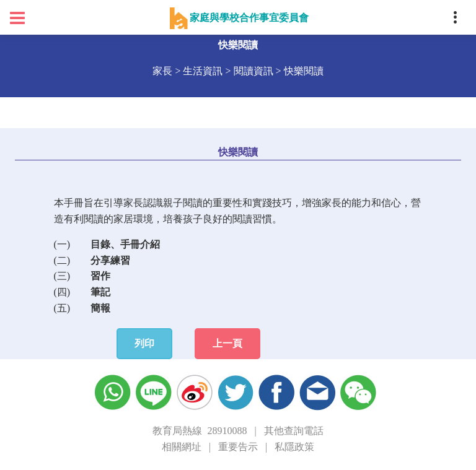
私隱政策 (294, 447)
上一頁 (227, 343)
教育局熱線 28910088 (200, 431)
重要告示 (238, 447)
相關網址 (182, 447)
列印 (144, 343)
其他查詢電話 (294, 431)
